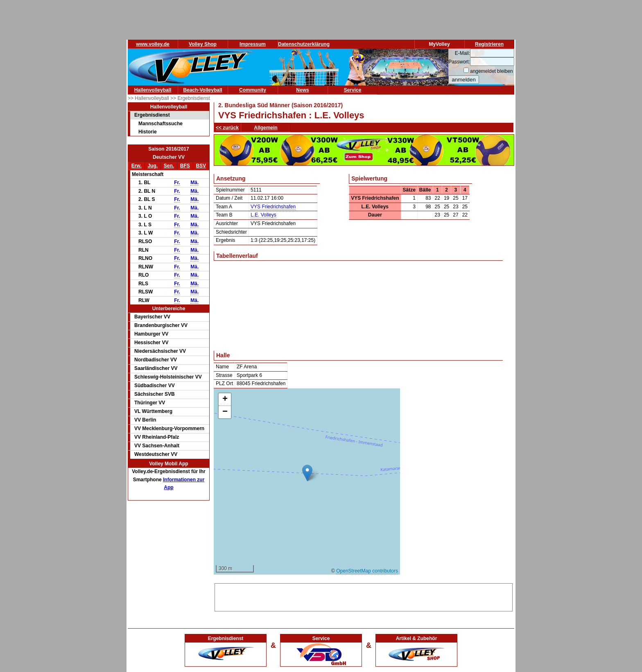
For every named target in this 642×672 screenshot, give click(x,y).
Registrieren (489, 44)
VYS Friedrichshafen (273, 207)
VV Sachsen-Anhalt (157, 446)
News (302, 90)
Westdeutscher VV (156, 454)
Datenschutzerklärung (304, 44)
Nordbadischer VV (156, 360)
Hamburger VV (151, 334)
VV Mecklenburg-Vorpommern (169, 428)
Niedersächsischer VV (160, 351)
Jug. (153, 166)
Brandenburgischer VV (161, 325)
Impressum (253, 44)
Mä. (194, 183)
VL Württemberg (153, 411)
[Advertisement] (364, 596)
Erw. (137, 166)
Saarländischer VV (156, 368)
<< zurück (227, 128)
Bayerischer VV (152, 317)
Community (253, 90)
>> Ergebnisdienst (190, 98)
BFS (185, 166)
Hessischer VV (151, 343)
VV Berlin (145, 420)
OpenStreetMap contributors (367, 571)
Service (353, 90)
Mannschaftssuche (160, 124)
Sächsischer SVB (155, 394)
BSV (201, 166)
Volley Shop (203, 44)
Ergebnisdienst (152, 115)
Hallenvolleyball (153, 90)
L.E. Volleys (263, 215)
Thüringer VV (150, 403)
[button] (307, 473)
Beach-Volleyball (202, 90)
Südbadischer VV (155, 386)
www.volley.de (153, 44)
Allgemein (266, 128)
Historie (148, 132)
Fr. (177, 183)
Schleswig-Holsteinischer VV (168, 377)
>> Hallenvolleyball (149, 98)
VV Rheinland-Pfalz (157, 437)
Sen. (169, 166)
